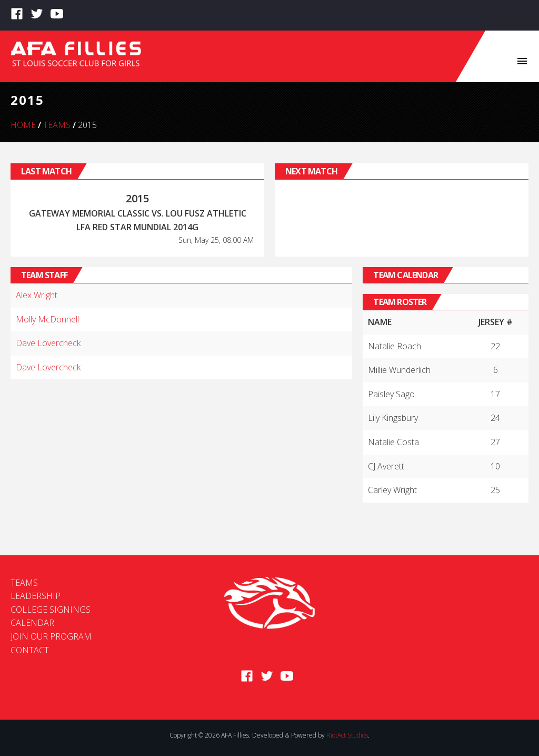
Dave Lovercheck (48, 343)
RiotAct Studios (347, 735)
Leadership (36, 596)
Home (23, 125)
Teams (57, 125)
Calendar (32, 623)
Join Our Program (51, 636)
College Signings (51, 610)
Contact (30, 650)
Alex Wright (37, 295)
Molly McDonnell (47, 319)
